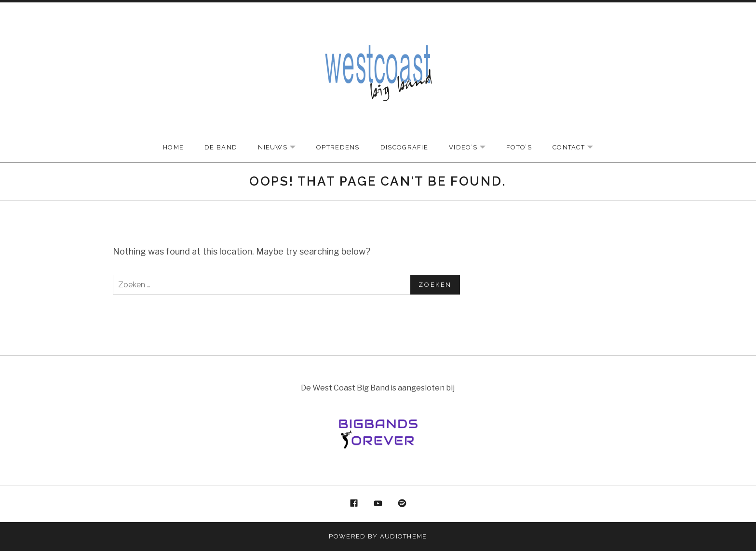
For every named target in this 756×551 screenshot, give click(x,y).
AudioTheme (404, 536)
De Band (221, 147)
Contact (578, 148)
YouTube (378, 504)
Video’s (472, 148)
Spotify (402, 504)
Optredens (338, 147)
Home (173, 147)
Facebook (354, 504)
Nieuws (282, 148)
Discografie (404, 147)
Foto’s (519, 147)
